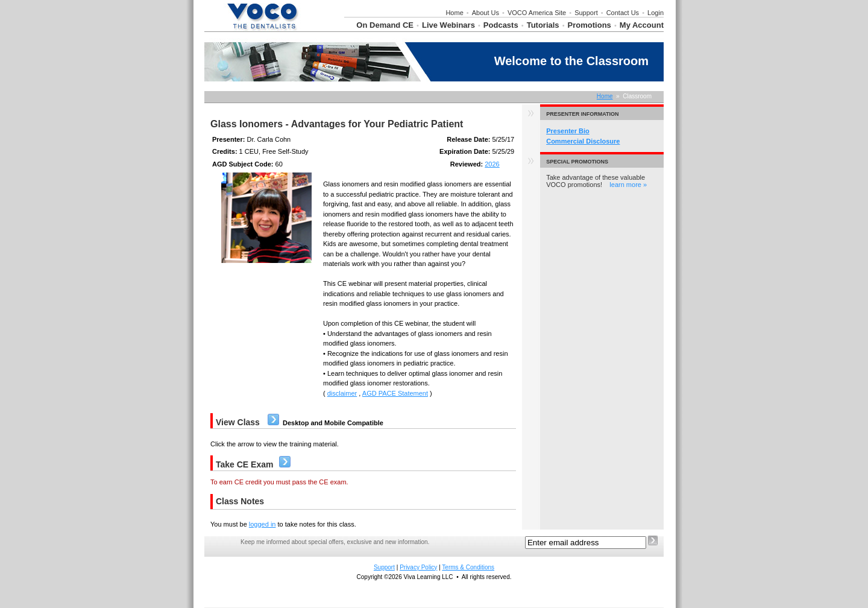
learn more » (628, 185)
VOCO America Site (537, 13)
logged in (263, 524)
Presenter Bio (568, 131)
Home (454, 13)
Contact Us (623, 13)
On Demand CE (385, 25)
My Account (642, 25)
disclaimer (342, 393)
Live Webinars (448, 25)
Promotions (590, 25)
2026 (492, 164)
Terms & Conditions (468, 567)
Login (656, 13)
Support (586, 13)
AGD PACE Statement (395, 393)
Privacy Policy (418, 567)
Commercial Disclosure (583, 141)
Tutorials (543, 25)
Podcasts (501, 25)
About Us (486, 13)
